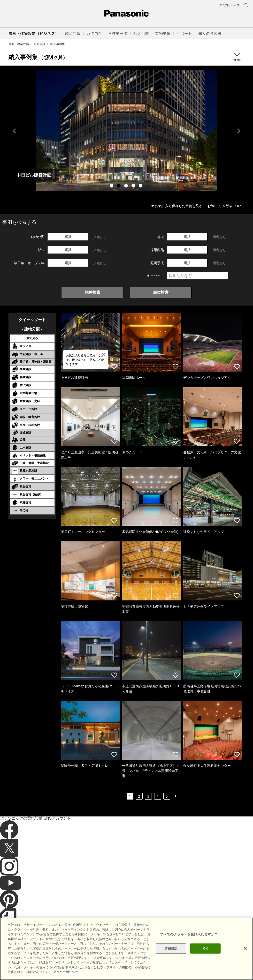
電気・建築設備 (19, 44)
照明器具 (39, 44)
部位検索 (161, 292)
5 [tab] (141, 186)
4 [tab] (134, 186)
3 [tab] (127, 186)
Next (239, 131)
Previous (14, 131)
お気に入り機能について (226, 206)
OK (206, 948)
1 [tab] (112, 186)
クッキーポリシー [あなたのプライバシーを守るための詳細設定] (66, 972)
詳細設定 (171, 948)
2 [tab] (119, 186)
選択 (68, 237)
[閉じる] (245, 948)
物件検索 (92, 292)
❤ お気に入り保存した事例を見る (177, 206)
